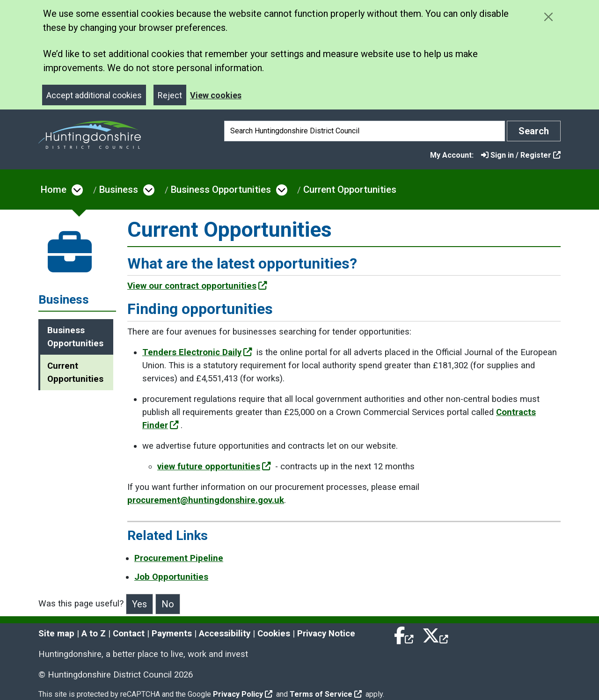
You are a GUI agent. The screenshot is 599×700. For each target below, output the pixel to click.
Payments (172, 634)
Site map (56, 634)
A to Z (94, 634)
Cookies (274, 634)
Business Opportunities (221, 190)
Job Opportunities (171, 577)
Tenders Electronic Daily (197, 352)
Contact (129, 634)
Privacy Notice (326, 634)
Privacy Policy (243, 694)
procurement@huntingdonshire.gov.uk (206, 500)
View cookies (216, 95)
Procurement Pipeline (179, 558)
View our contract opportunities (197, 286)
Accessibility (225, 634)
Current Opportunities (350, 190)
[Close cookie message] (548, 17)
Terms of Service (326, 694)
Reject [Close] (170, 95)
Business (119, 190)
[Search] (365, 131)
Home (54, 190)
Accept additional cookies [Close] (94, 95)
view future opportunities (214, 467)
